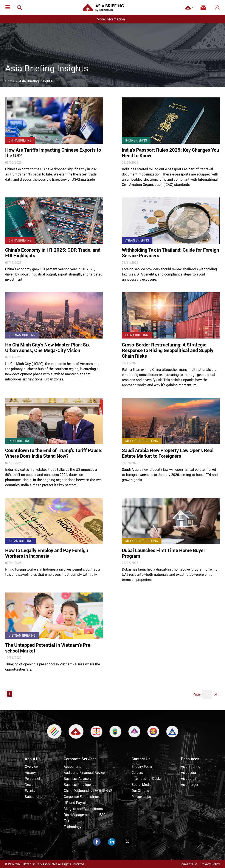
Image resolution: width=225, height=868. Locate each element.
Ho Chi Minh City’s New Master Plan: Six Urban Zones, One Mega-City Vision (47, 347)
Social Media (142, 785)
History (30, 773)
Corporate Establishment (83, 797)
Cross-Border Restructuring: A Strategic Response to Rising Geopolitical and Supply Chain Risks (168, 350)
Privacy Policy (210, 864)
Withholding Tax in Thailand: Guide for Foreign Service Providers (170, 253)
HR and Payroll (75, 803)
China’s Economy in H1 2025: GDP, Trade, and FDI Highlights (53, 253)
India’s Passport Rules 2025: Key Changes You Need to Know (170, 153)
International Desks (147, 779)
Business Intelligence (80, 785)
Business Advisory (78, 779)
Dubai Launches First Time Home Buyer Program (164, 553)
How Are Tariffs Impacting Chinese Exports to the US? (53, 153)
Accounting (73, 766)
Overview (32, 766)
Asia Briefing (191, 766)
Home (10, 81)
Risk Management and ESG (85, 815)
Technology (73, 827)
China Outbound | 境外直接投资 (88, 791)
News (29, 785)
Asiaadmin (189, 779)
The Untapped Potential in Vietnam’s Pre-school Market (49, 648)
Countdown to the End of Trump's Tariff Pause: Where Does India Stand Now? (54, 453)
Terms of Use (189, 864)
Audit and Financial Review (85, 773)
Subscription (35, 797)
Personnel (32, 779)
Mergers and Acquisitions (83, 809)
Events (30, 791)
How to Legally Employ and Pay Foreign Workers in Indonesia (47, 553)
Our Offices (140, 791)
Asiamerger (189, 785)
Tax (66, 821)
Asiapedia (188, 773)
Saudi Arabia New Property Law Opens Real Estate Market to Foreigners (168, 453)
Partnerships (141, 797)
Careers (137, 773)
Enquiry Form (142, 766)
